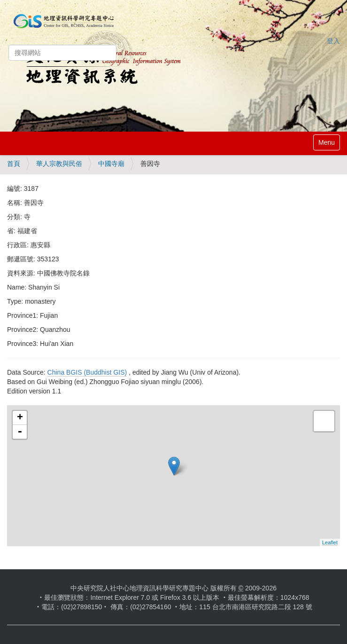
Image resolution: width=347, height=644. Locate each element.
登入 (333, 41)
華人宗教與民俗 (59, 164)
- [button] (20, 432)
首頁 (14, 164)
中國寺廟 (111, 164)
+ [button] (20, 418)
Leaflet (330, 542)
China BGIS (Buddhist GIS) (87, 372)
